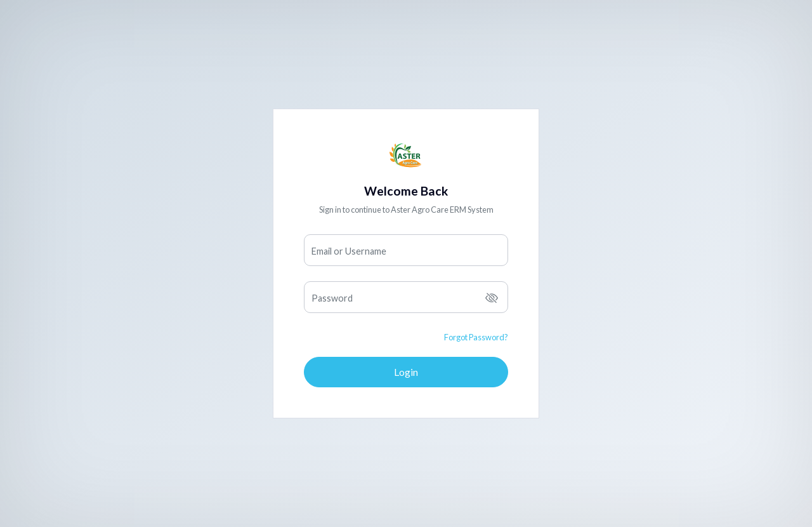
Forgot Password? (476, 337)
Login (406, 372)
